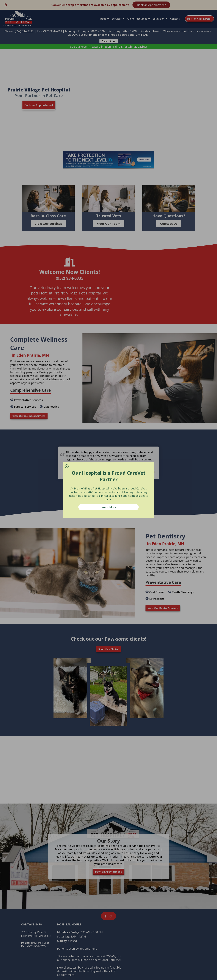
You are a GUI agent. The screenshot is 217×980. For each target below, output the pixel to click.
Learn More (109, 507)
